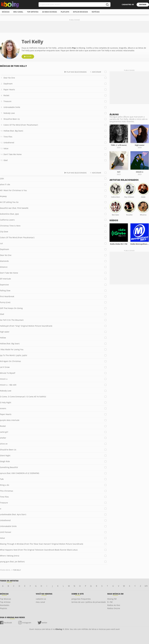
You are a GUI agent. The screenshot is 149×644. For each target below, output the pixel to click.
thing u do (5, 485)
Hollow (3, 338)
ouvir (29, 57)
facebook (8, 623)
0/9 (146, 586)
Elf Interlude (5, 279)
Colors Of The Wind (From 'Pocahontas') (21, 125)
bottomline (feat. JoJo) (9, 214)
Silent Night (5, 456)
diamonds (4, 261)
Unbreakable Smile (12, 107)
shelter (3, 438)
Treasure (7, 101)
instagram (27, 623)
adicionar (97, 72)
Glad (6, 160)
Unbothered (9, 143)
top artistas (33, 12)
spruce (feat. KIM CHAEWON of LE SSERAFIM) (20, 473)
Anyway (3, 196)
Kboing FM (112, 599)
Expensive (4, 285)
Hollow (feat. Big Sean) (13, 131)
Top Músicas (5, 599)
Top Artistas (5, 602)
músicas (6, 12)
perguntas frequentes (81, 599)
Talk (2, 479)
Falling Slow (5, 291)
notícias (96, 12)
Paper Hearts (9, 90)
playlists (65, 12)
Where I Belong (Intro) (10, 556)
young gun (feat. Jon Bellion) (12, 562)
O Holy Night (6, 402)
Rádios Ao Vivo (114, 605)
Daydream (8, 84)
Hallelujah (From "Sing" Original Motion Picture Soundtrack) (26, 326)
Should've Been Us (12, 119)
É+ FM (110, 602)
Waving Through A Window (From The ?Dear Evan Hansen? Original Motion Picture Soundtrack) (41, 544)
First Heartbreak (7, 296)
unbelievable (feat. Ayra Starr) (13, 514)
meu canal (18, 12)
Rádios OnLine (114, 608)
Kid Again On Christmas (10, 361)
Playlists (4, 608)
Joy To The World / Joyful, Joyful (14, 355)
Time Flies (8, 137)
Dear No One (9, 78)
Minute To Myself (8, 373)
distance (4, 267)
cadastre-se (128, 5)
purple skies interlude (10, 420)
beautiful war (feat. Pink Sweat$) (14, 208)
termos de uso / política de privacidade (89, 602)
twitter (44, 623)
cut (1, 243)
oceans (3, 408)
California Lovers (7, 220)
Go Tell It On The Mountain (12, 320)
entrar (143, 5)
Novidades (5, 605)
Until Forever (6, 532)
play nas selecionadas (77, 72)
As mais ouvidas (50, 12)
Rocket (6, 95)
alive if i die (5, 184)
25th (2, 179)
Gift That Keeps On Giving (11, 308)
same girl (4, 432)
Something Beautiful (9, 467)
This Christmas (7, 491)
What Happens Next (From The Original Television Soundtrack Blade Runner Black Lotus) (39, 550)
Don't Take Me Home (13, 154)
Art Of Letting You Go (9, 202)
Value (6, 148)
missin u (4, 379)
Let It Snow (5, 367)
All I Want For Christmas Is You (13, 190)
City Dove (4, 232)
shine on (4, 444)
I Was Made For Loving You (12, 349)
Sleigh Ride (5, 461)
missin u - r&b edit (8, 385)
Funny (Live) (5, 302)
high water (5, 332)
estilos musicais (80, 12)
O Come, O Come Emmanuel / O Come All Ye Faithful (23, 397)
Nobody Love (9, 113)
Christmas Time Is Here (10, 226)
